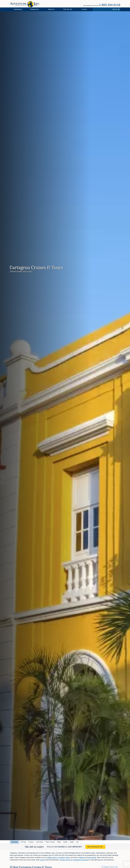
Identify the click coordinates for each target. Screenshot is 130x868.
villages (81, 858)
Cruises (31, 842)
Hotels (65, 842)
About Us (51, 9)
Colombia (14, 842)
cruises (42, 860)
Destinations (18, 9)
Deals (72, 842)
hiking (68, 858)
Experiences (35, 9)
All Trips (23, 842)
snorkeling (61, 858)
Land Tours (40, 842)
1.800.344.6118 (110, 5)
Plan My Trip (68, 9)
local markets (92, 858)
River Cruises (50, 842)
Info (77, 842)
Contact (84, 9)
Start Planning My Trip (95, 847)
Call (75, 847)
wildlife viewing (52, 858)
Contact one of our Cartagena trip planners (74, 860)
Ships (59, 842)
